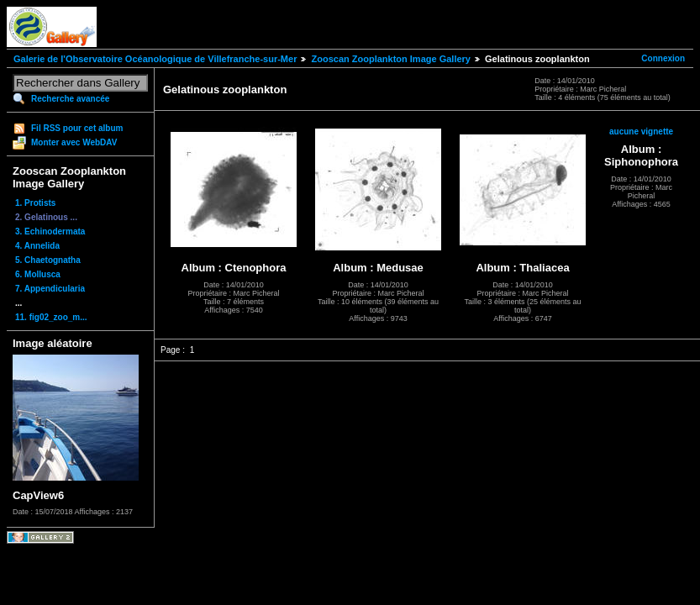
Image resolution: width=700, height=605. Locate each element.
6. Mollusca (38, 274)
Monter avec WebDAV (74, 142)
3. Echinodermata (50, 231)
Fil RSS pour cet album (77, 128)
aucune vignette (641, 132)
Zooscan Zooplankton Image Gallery (390, 59)
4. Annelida (37, 246)
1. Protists (35, 203)
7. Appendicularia (50, 289)
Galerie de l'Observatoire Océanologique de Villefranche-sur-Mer (155, 59)
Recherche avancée (70, 99)
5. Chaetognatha (48, 260)
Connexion (663, 58)
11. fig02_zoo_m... (51, 317)
